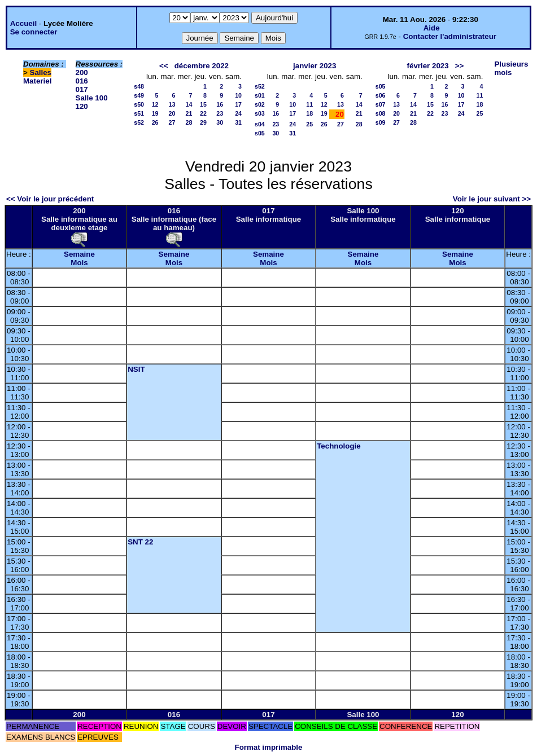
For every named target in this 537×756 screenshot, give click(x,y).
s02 (260, 104)
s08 (381, 113)
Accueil (23, 23)
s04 (260, 124)
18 (309, 113)
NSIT (136, 369)
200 (82, 72)
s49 (139, 95)
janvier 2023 (315, 66)
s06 (381, 95)
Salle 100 (92, 98)
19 (155, 113)
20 (172, 113)
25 (309, 124)
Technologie (339, 446)
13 (172, 104)
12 (155, 104)
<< (164, 66)
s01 (260, 95)
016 (82, 81)
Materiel (37, 81)
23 (220, 113)
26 (155, 122)
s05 (260, 133)
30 (220, 122)
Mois (79, 263)
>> (460, 66)
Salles (41, 72)
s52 (139, 122)
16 (220, 104)
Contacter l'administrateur (450, 36)
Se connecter (34, 32)
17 (238, 104)
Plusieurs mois (511, 68)
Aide (432, 28)
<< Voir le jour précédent (50, 199)
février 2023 (428, 66)
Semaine (79, 254)
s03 (260, 113)
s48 (139, 86)
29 (203, 122)
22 (203, 113)
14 (189, 104)
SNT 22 (140, 542)
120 (82, 106)
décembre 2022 (202, 66)
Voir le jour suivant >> (492, 199)
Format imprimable (269, 747)
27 (172, 122)
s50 (139, 104)
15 (203, 104)
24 (238, 113)
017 (82, 89)
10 (238, 95)
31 (238, 122)
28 (189, 122)
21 (189, 113)
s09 (381, 122)
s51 (139, 113)
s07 (381, 104)
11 (309, 104)
